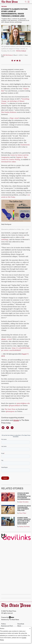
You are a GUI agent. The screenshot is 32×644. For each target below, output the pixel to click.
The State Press (10, 409)
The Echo (4, 6)
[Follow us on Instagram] (12, 427)
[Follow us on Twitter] (3, 427)
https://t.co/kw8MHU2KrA (21, 348)
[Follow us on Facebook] (8, 427)
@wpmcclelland (14, 406)
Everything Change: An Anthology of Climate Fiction (15, 101)
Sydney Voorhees (24, 526)
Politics (4, 624)
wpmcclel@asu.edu (23, 403)
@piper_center (7, 339)
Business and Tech (7, 626)
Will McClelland (21, 51)
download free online (9, 162)
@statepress (10, 411)
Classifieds (21, 624)
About (19, 626)
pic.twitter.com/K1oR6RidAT (11, 350)
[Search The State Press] (26, 2)
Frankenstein (25, 145)
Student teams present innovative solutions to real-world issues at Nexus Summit (24, 521)
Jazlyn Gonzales (24, 502)
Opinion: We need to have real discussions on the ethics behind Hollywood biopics (24, 496)
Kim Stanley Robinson (9, 112)
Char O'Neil (23, 513)
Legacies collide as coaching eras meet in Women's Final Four (24, 508)
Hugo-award (14, 118)
